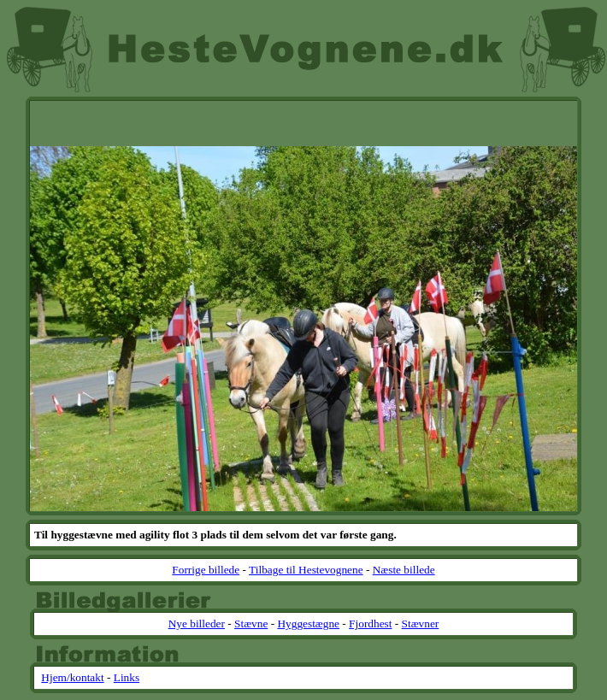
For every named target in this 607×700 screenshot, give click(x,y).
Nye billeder (197, 624)
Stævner (421, 624)
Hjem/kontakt (72, 677)
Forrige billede (206, 570)
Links (127, 677)
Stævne (251, 624)
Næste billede (404, 570)
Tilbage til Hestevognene (306, 570)
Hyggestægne (308, 624)
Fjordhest (370, 624)
